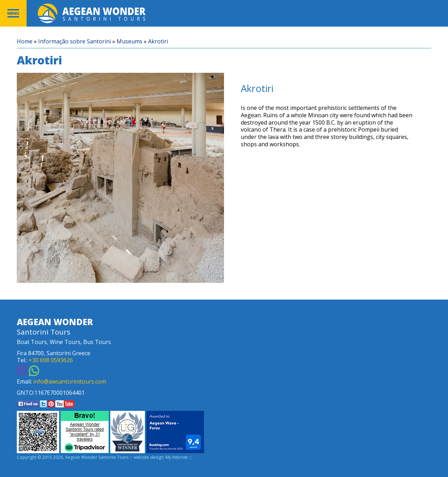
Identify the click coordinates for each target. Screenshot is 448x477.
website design (149, 457)
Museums (129, 41)
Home (25, 41)
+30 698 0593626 (51, 360)
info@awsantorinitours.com (70, 382)
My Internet (177, 457)
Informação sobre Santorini (75, 41)
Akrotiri (158, 41)
